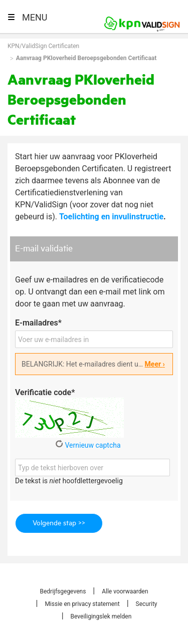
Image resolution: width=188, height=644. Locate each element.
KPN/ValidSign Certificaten (43, 46)
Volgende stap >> (59, 523)
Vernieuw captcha (88, 445)
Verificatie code (45, 392)
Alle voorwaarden (125, 591)
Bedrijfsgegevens (63, 591)
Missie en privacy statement (82, 604)
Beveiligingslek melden (101, 616)
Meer (155, 364)
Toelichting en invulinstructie (111, 217)
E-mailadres (38, 323)
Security (147, 604)
